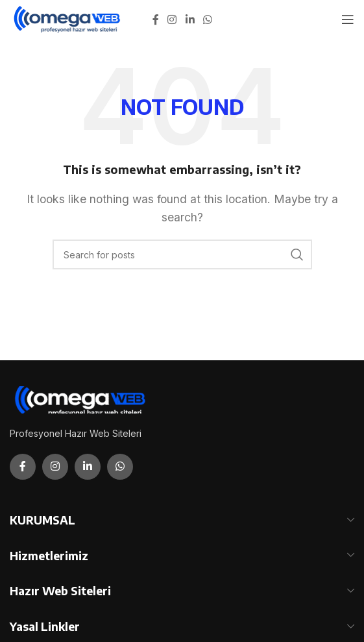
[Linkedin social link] (190, 19)
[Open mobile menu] (348, 19)
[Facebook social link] (156, 19)
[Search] (182, 254)
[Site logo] (68, 18)
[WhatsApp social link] (207, 19)
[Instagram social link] (172, 19)
